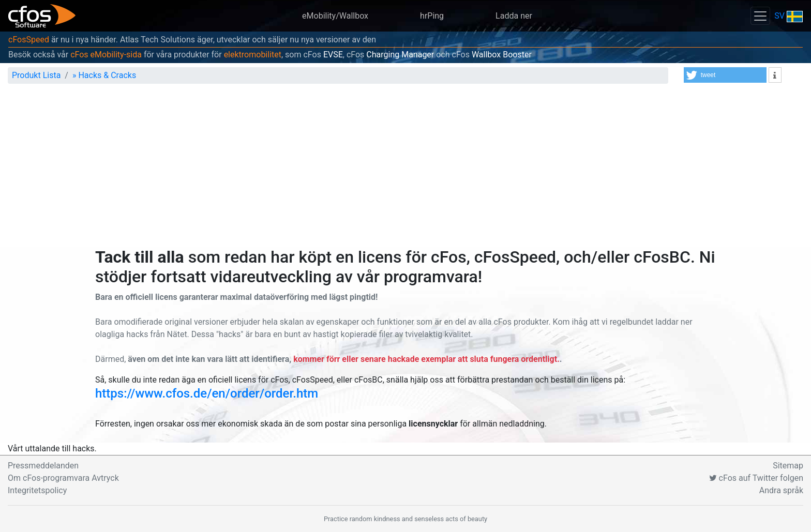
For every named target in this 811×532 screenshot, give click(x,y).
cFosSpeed (29, 40)
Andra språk (781, 490)
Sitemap (788, 466)
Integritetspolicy (37, 490)
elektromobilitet (253, 55)
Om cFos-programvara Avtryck (63, 478)
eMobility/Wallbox (335, 16)
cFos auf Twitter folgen (756, 478)
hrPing (432, 16)
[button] (725, 75)
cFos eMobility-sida (106, 55)
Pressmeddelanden (43, 466)
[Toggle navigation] (760, 16)
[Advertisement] (405, 170)
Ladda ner (514, 16)
